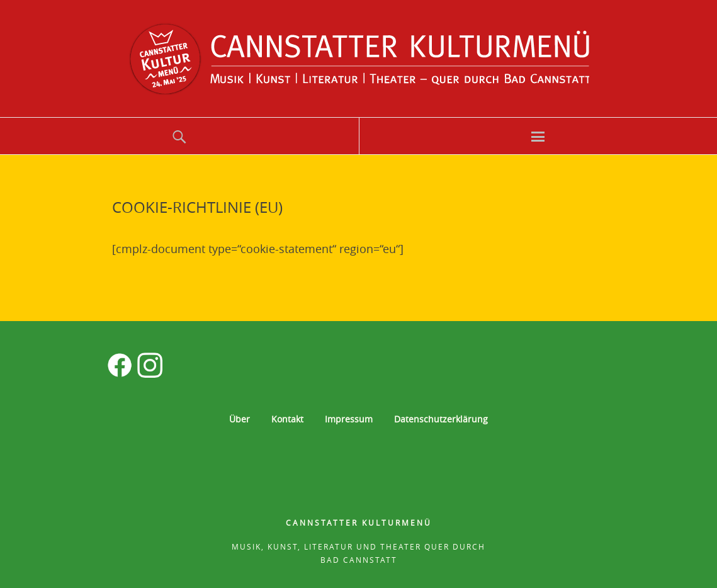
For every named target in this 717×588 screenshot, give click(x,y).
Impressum (349, 419)
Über (240, 419)
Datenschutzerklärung (441, 419)
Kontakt (287, 419)
